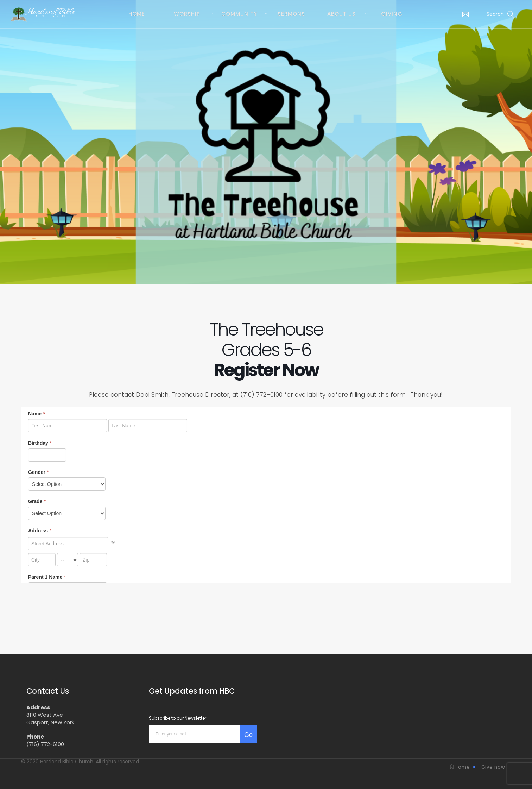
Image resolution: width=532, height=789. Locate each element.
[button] (464, 14)
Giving (392, 14)
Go (248, 735)
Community (239, 14)
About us (341, 14)
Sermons (291, 14)
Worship (187, 14)
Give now (493, 767)
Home (137, 14)
